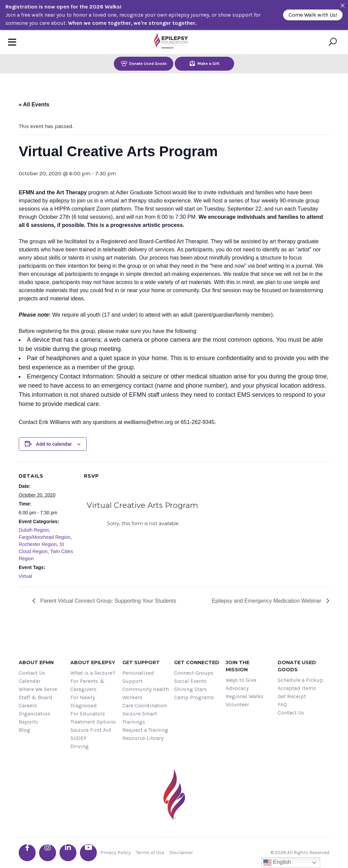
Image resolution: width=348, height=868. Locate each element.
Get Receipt (292, 696)
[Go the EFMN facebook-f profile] (27, 853)
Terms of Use (150, 853)
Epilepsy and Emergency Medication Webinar (267, 601)
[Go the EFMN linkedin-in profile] (68, 853)
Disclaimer (181, 853)
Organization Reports (34, 718)
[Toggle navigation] (12, 42)
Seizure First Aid (91, 730)
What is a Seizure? (93, 673)
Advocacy (237, 688)
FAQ (282, 704)
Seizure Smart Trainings (140, 718)
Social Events (190, 681)
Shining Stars (190, 689)
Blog (24, 730)
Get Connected (197, 662)
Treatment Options (93, 722)
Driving (80, 746)
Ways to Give (241, 680)
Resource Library (143, 738)
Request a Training (145, 730)
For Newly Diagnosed (84, 701)
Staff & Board (36, 697)
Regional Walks (245, 696)
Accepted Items (297, 688)
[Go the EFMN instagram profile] (48, 853)
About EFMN (36, 662)
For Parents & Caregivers (88, 685)
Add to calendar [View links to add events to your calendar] (54, 444)
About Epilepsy (93, 662)
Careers (28, 705)
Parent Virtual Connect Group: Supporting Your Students (107, 601)
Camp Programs (194, 697)
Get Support (141, 662)
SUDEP (79, 738)
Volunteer (237, 704)
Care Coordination (145, 705)
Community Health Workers (146, 693)
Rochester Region (38, 544)
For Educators (88, 714)
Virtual (25, 576)
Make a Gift (204, 63)
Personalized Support (138, 677)
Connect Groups (194, 673)
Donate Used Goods (144, 63)
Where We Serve (38, 689)
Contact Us (32, 673)
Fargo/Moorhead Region (45, 537)
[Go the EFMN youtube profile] (88, 853)
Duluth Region (34, 530)
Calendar (30, 681)
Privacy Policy (116, 853)
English (277, 863)
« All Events (34, 104)
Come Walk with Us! (313, 15)
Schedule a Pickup (300, 680)
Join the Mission (238, 666)
